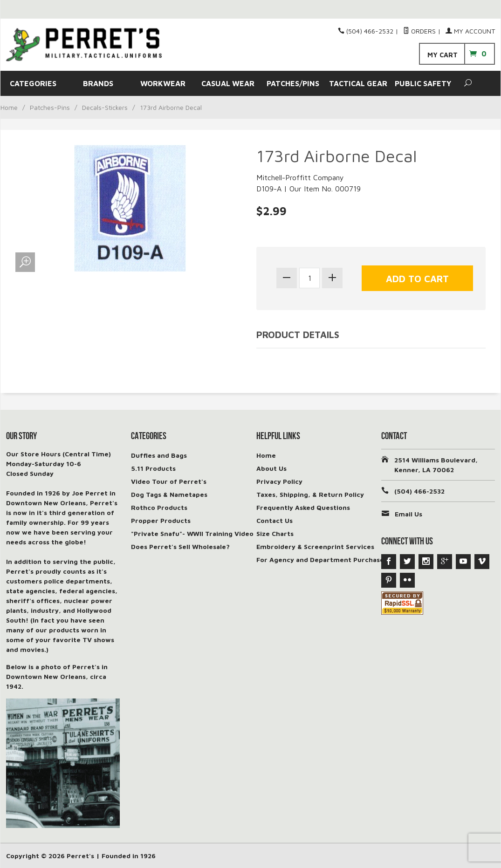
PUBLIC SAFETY (423, 83)
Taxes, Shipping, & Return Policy (310, 494)
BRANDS (98, 83)
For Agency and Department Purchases (322, 559)
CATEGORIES (33, 83)
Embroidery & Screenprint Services (315, 546)
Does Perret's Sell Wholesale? (180, 546)
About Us (271, 468)
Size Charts (275, 533)
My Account (470, 31)
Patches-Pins (50, 107)
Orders (419, 31)
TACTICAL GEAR (358, 83)
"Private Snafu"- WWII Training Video (192, 533)
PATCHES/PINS (293, 83)
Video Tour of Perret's (169, 481)
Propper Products (161, 520)
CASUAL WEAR (228, 83)
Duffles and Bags (159, 455)
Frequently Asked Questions (303, 507)
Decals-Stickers (105, 107)
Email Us (408, 514)
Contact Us (275, 520)
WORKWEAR (163, 83)
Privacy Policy (279, 481)
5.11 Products (153, 468)
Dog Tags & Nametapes (169, 494)
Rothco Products (159, 507)
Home (9, 107)
